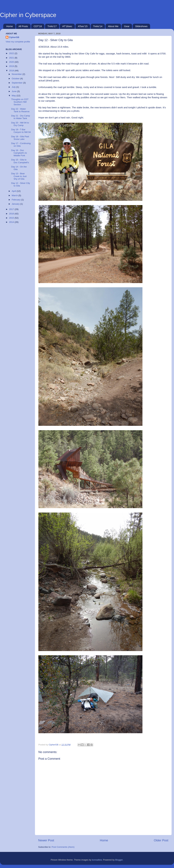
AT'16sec (67, 26)
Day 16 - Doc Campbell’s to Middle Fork (19, 153)
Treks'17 (52, 26)
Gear (127, 26)
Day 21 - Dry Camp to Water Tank (21, 117)
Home (10, 26)
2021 (12, 58)
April (14, 191)
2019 (12, 66)
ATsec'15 (83, 26)
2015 (12, 218)
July (14, 87)
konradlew (97, 860)
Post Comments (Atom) (63, 847)
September (17, 83)
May (14, 96)
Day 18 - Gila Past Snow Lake (20, 138)
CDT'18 (38, 26)
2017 (12, 209)
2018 (12, 71)
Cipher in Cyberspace (28, 15)
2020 (12, 62)
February (16, 200)
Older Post (161, 840)
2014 (12, 222)
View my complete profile (18, 42)
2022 (12, 53)
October (16, 79)
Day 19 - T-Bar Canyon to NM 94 (21, 131)
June (14, 91)
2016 (12, 214)
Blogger (119, 860)
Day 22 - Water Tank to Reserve (20, 110)
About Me (113, 26)
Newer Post (46, 840)
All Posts (23, 26)
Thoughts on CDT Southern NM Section (20, 102)
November (17, 74)
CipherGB (14, 37)
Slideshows (141, 26)
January (16, 204)
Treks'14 (98, 26)
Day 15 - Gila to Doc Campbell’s (20, 161)
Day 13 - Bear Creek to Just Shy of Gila (19, 176)
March (15, 195)
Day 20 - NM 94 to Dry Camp (20, 124)
